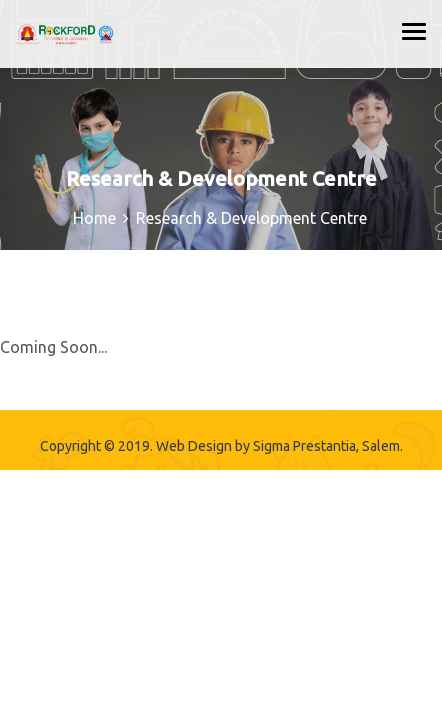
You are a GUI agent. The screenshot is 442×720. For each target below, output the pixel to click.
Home (94, 218)
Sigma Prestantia (304, 446)
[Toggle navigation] (414, 31)
